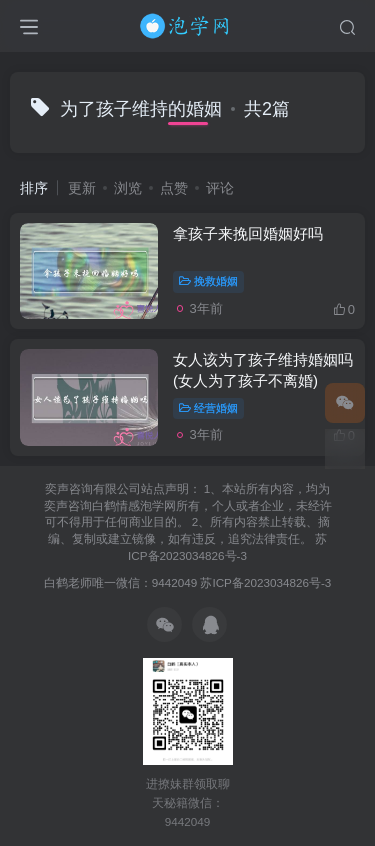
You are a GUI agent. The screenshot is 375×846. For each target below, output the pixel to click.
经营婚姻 (208, 408)
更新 (82, 188)
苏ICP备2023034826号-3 (265, 582)
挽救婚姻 (208, 281)
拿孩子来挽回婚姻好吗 (248, 233)
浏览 (128, 188)
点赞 (174, 188)
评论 (220, 188)
